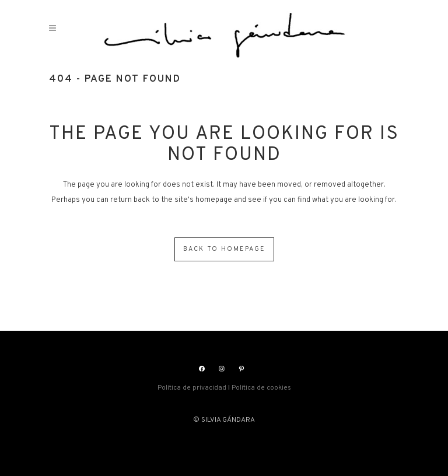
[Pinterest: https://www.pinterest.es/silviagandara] (242, 369)
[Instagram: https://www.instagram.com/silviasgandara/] (222, 369)
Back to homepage (224, 249)
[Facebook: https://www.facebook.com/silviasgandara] (202, 369)
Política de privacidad (192, 388)
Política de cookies (261, 388)
